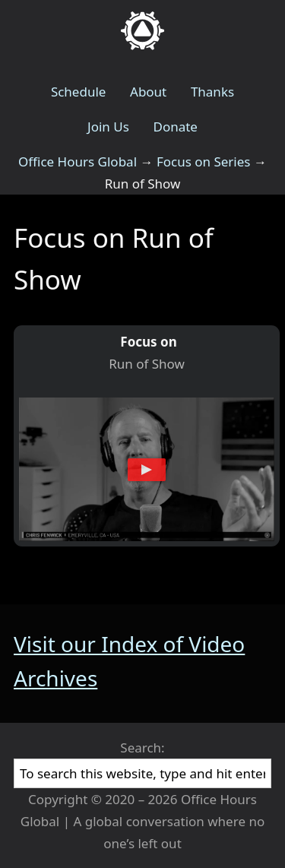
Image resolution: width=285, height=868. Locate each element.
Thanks (212, 92)
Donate (175, 127)
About (148, 92)
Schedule (79, 92)
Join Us (108, 127)
